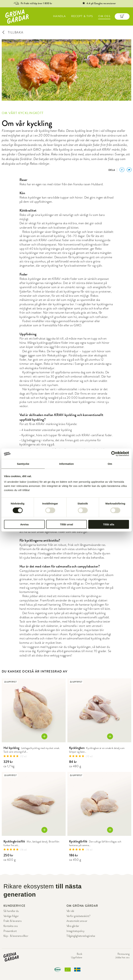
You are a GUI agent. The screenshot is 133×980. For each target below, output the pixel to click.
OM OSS (104, 16)
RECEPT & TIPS (82, 16)
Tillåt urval (67, 524)
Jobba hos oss (122, 957)
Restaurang (124, 954)
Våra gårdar (73, 926)
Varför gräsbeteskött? (79, 916)
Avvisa (24, 524)
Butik (80, 954)
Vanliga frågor (11, 916)
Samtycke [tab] (23, 464)
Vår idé (70, 911)
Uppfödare (77, 957)
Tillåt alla (109, 524)
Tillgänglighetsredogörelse (81, 936)
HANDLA (60, 16)
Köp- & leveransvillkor (16, 936)
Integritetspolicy (75, 931)
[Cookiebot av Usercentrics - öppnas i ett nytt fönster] (114, 454)
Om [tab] (110, 464)
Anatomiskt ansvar (77, 921)
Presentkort (10, 931)
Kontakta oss (11, 926)
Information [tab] (66, 464)
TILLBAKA (13, 32)
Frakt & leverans (13, 921)
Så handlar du (11, 911)
